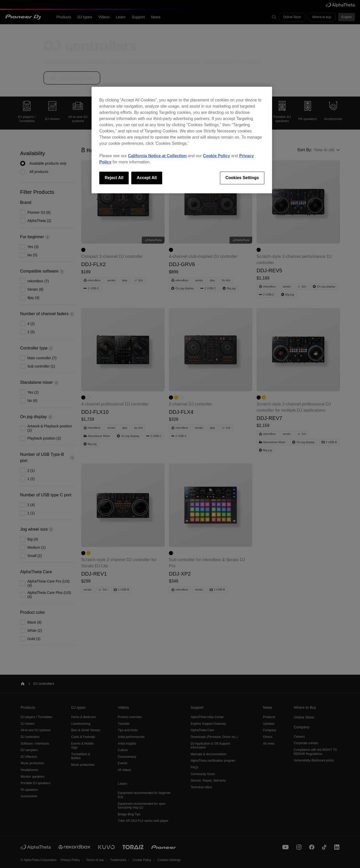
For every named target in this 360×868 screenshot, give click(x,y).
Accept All (147, 178)
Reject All (114, 178)
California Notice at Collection (157, 156)
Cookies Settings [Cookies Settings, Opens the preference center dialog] (242, 178)
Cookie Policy (216, 156)
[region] (182, 140)
